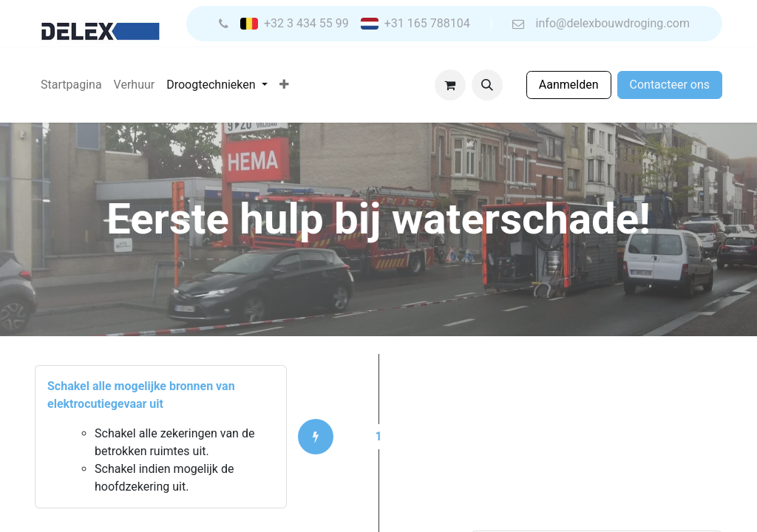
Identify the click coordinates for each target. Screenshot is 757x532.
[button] (487, 85)
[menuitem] (71, 85)
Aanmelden (569, 85)
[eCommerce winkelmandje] (450, 85)
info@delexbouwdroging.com (613, 24)
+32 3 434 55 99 (306, 24)
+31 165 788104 (427, 24)
